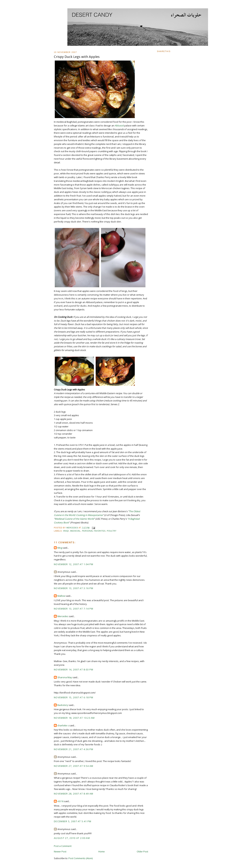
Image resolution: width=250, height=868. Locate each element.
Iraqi (66, 531)
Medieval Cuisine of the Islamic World (74, 519)
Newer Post (60, 851)
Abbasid (119, 126)
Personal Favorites (94, 531)
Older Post (142, 851)
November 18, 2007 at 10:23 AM (74, 718)
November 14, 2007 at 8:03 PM (74, 670)
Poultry (112, 531)
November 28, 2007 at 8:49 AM (74, 794)
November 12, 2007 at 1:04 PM (74, 564)
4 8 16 (60, 801)
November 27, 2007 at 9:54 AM (74, 766)
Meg (60, 548)
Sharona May (65, 677)
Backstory (63, 705)
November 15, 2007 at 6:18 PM (74, 697)
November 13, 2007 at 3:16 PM (74, 588)
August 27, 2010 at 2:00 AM (72, 838)
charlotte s (63, 725)
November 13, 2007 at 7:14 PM (74, 609)
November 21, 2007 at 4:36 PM (74, 749)
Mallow (61, 596)
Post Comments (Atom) (81, 858)
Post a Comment (63, 846)
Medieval (75, 531)
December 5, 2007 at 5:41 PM (73, 821)
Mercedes (63, 616)
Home (102, 851)
